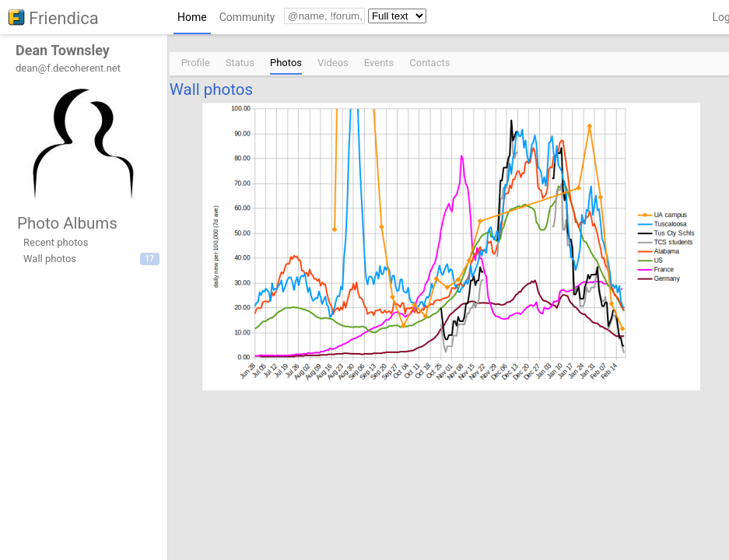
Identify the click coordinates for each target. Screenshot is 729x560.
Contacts (429, 63)
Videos (333, 63)
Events (379, 63)
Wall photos (211, 89)
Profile (196, 63)
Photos (286, 63)
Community (247, 17)
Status (240, 63)
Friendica (64, 18)
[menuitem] (192, 21)
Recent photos (56, 242)
